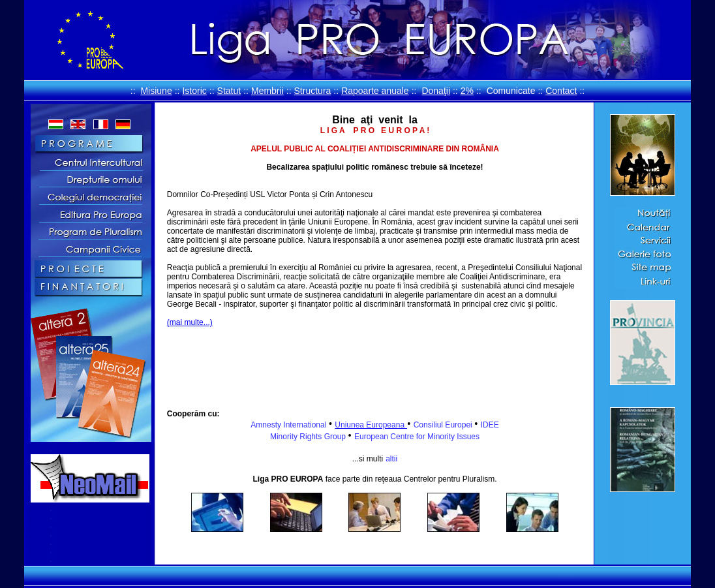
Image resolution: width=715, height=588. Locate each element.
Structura (313, 91)
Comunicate (511, 91)
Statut (229, 91)
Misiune (156, 91)
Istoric (194, 91)
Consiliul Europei (444, 425)
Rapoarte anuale (375, 91)
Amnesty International (289, 425)
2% (467, 91)
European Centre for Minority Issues (417, 437)
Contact (561, 91)
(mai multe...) (190, 322)
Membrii (267, 91)
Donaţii (436, 91)
